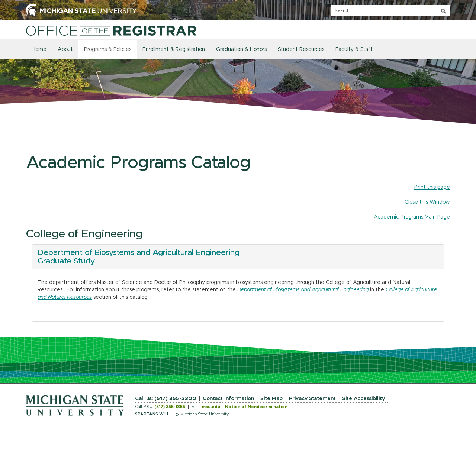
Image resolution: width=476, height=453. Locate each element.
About (65, 49)
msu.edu (211, 407)
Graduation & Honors (241, 49)
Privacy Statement (312, 399)
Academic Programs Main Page (412, 217)
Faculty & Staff (354, 49)
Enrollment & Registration (174, 49)
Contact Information (228, 399)
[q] (391, 10)
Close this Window (427, 202)
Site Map (271, 399)
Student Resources (301, 49)
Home (39, 49)
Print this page (432, 187)
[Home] (111, 30)
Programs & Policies (108, 49)
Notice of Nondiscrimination (256, 407)
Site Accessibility (364, 399)
